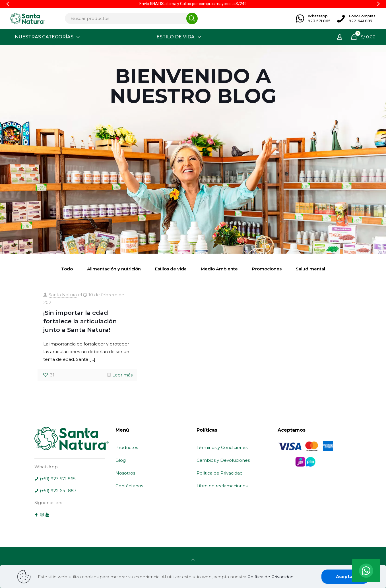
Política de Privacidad (220, 473)
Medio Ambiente (219, 269)
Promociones (267, 269)
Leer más (122, 375)
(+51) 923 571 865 (55, 479)
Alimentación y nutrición (114, 269)
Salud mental (310, 269)
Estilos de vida (171, 269)
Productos (127, 447)
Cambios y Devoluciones (223, 460)
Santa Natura (63, 295)
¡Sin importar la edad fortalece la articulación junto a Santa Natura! (80, 321)
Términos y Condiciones (222, 447)
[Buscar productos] (130, 18)
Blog (121, 460)
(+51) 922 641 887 (55, 491)
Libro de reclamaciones (222, 486)
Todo (67, 269)
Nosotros (125, 473)
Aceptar (345, 576)
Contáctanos (129, 486)
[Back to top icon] (193, 559)
